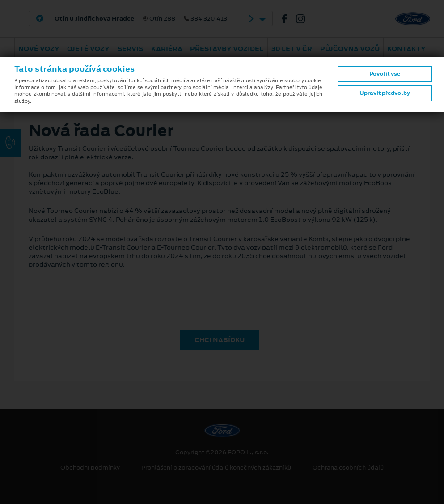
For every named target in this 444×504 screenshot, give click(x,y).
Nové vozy (39, 49)
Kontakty (406, 49)
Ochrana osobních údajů (348, 468)
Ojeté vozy (88, 49)
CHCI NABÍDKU (220, 340)
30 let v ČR (292, 49)
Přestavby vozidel (227, 49)
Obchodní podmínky (90, 468)
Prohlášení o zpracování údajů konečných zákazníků (216, 468)
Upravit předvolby (385, 93)
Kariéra (167, 49)
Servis (130, 49)
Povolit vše (385, 74)
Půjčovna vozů (350, 49)
